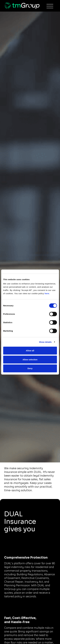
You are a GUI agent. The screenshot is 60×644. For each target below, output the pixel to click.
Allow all (30, 351)
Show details (45, 342)
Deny (30, 368)
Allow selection (30, 359)
